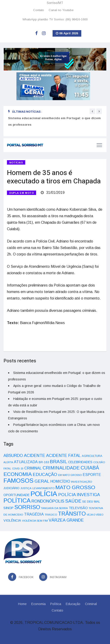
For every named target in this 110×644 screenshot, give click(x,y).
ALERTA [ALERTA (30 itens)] (8, 462)
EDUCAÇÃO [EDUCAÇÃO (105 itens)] (45, 474)
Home (22, 604)
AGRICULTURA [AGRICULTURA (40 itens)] (92, 456)
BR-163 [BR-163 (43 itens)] (44, 462)
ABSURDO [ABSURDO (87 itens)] (13, 456)
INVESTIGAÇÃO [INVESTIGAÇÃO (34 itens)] (82, 482)
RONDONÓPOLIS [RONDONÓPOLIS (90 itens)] (48, 501)
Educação (73, 604)
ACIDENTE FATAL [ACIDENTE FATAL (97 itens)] (63, 456)
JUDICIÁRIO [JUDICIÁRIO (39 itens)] (11, 488)
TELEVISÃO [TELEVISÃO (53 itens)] (78, 508)
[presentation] (92, 111)
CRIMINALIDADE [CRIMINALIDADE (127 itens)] (61, 468)
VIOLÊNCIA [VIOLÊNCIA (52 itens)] (12, 520)
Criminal (91, 604)
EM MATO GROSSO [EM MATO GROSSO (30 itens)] (70, 475)
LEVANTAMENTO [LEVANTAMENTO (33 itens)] (43, 488)
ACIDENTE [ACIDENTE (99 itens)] (35, 455)
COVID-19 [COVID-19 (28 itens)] (18, 469)
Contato (39, 10)
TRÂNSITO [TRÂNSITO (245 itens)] (72, 514)
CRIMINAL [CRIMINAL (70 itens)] (33, 468)
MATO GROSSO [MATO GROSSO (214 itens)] (75, 487)
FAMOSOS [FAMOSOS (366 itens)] (19, 481)
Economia (38, 604)
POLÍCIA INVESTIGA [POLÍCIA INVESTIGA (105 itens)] (79, 495)
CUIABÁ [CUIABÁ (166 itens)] (90, 468)
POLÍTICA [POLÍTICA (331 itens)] (17, 501)
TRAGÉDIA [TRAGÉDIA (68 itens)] (34, 514)
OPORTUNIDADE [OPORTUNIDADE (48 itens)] (17, 495)
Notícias (16, 163)
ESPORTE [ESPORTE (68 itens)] (92, 475)
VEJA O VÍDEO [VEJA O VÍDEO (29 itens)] (95, 515)
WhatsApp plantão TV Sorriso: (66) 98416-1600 (55, 19)
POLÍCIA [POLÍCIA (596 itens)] (44, 494)
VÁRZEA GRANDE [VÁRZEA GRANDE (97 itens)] (66, 520)
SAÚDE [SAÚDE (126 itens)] (73, 501)
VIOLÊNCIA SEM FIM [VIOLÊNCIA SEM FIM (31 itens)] (35, 521)
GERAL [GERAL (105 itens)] (42, 481)
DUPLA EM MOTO (22, 193)
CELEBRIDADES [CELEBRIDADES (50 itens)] (80, 462)
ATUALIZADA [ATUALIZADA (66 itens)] (26, 462)
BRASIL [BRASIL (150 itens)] (58, 461)
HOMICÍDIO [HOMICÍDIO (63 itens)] (60, 481)
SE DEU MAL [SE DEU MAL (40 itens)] (91, 502)
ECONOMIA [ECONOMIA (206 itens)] (18, 474)
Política (56, 604)
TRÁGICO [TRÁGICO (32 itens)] (51, 515)
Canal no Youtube (61, 10)
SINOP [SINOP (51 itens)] (8, 508)
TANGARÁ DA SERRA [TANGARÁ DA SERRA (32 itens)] (54, 508)
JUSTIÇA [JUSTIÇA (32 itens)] (26, 488)
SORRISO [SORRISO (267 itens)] (27, 507)
